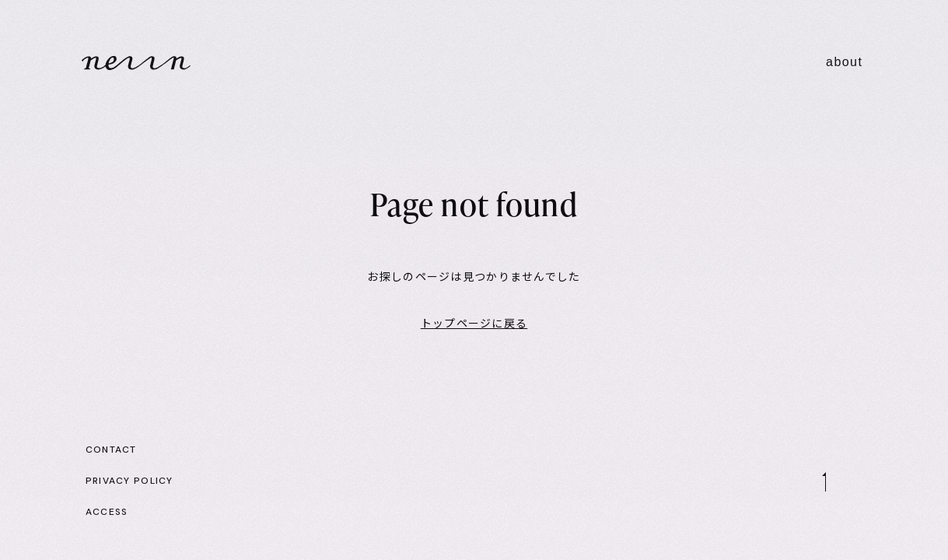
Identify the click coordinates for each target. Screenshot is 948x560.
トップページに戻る (474, 324)
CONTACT (111, 450)
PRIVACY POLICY (129, 481)
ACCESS (107, 512)
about (844, 62)
